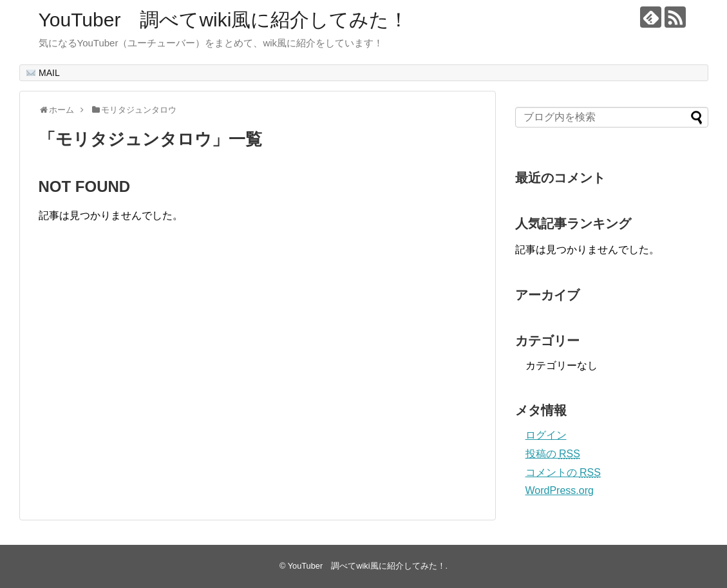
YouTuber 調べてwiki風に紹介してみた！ (224, 20)
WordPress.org (560, 490)
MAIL (43, 73)
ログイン (546, 435)
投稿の (553, 454)
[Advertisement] (147, 384)
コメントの (563, 472)
